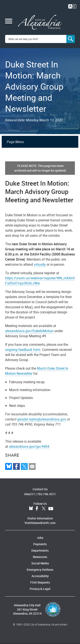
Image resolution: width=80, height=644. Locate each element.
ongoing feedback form (23, 350)
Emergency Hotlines (40, 570)
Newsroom (40, 557)
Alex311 (30, 494)
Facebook (37, 509)
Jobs (40, 538)
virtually (40, 264)
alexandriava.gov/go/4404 (29, 446)
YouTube (51, 509)
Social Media (40, 563)
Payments (40, 544)
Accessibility (40, 576)
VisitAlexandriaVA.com (40, 523)
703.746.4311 (47, 494)
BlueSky (31, 509)
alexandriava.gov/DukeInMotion (29, 331)
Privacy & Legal (40, 589)
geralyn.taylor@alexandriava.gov (42, 419)
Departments (40, 550)
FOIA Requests (40, 582)
